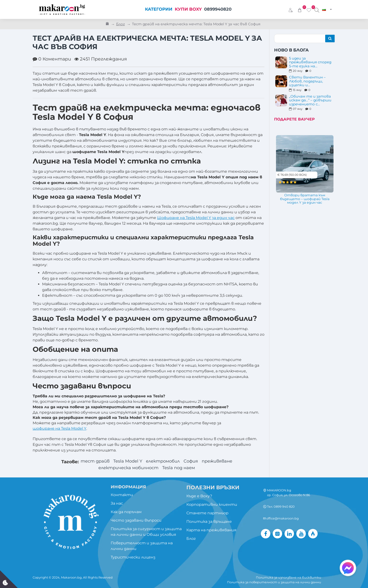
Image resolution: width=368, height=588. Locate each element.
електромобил (163, 461)
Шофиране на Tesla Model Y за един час (196, 218)
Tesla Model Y (125, 461)
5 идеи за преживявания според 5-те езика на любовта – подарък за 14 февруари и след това (310, 62)
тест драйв (91, 461)
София (193, 461)
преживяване (221, 461)
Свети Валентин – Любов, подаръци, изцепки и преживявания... (307, 81)
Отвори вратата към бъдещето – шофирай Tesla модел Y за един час (305, 199)
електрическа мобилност (128, 468)
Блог (120, 24)
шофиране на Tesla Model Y (59, 428)
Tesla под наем (181, 468)
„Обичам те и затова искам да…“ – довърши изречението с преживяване (310, 100)
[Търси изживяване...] (317, 9)
